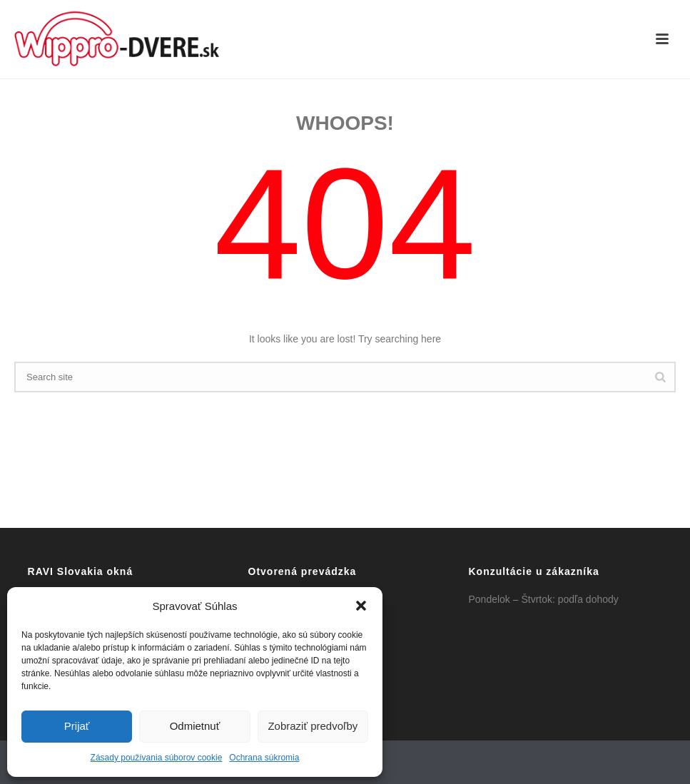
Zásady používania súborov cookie (157, 758)
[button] (361, 606)
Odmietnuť (195, 726)
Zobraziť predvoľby (313, 726)
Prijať (77, 726)
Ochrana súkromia (264, 758)
